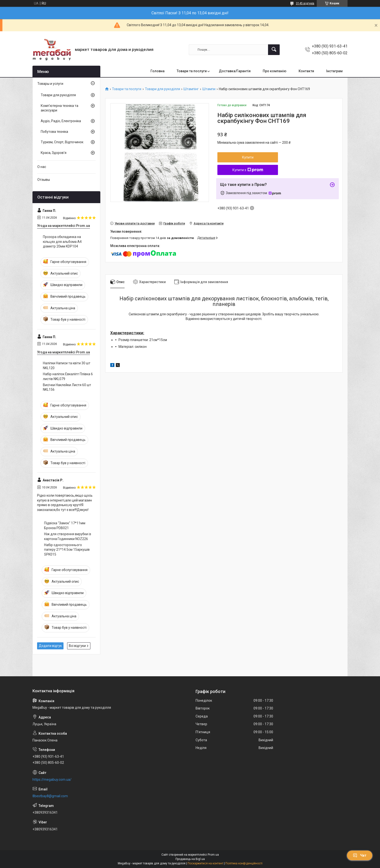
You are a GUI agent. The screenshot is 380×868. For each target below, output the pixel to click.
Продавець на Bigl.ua (190, 859)
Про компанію (275, 71)
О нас (42, 167)
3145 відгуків (305, 3)
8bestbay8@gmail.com (50, 796)
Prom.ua (213, 855)
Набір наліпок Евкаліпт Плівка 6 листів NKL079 (68, 376)
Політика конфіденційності (244, 863)
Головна (158, 71)
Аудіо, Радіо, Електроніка (61, 121)
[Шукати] (274, 50)
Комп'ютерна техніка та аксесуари (59, 108)
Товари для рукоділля (162, 89)
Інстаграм (334, 71)
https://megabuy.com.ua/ (52, 780)
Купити (248, 157)
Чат (360, 855)
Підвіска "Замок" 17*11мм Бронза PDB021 (65, 526)
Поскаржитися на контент (205, 863)
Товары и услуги (50, 84)
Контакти (306, 71)
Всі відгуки (77, 646)
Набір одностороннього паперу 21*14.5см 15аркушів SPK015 (67, 550)
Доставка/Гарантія (235, 71)
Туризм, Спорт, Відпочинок (62, 142)
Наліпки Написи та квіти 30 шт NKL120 (67, 366)
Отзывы (44, 180)
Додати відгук (50, 646)
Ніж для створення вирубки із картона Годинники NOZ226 (68, 536)
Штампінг (191, 89)
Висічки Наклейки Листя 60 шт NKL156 (67, 387)
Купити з (248, 170)
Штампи (209, 89)
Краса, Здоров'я (54, 153)
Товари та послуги (192, 71)
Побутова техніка (54, 132)
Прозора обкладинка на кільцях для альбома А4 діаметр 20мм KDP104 (62, 242)
